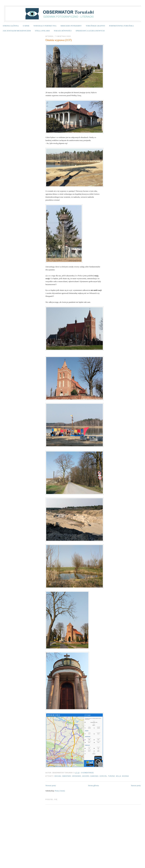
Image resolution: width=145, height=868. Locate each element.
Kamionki (94, 776)
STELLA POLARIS (42, 31)
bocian (58, 776)
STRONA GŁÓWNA (11, 26)
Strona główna (93, 785)
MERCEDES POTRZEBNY (71, 26)
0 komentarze (87, 773)
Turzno (111, 776)
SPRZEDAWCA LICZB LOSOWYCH (90, 31)
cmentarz (67, 776)
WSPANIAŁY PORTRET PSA (45, 26)
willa (118, 776)
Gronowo (77, 776)
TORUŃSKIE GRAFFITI (95, 26)
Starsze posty (136, 785)
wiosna (125, 776)
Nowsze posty (51, 785)
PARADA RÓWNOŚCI (63, 31)
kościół (103, 776)
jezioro (86, 776)
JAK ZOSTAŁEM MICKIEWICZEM (17, 31)
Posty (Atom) (60, 791)
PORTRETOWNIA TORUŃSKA (121, 26)
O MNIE (26, 26)
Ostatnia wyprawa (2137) (59, 40)
